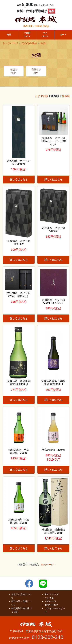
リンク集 (49, 598)
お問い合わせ (52, 605)
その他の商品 (29, 43)
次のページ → (49, 565)
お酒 (43, 43)
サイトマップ (52, 594)
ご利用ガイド (27, 35)
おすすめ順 (41, 96)
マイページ (45, 35)
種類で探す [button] (14, 71)
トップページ (10, 43)
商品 (9, 35)
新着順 (66, 96)
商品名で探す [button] (36, 71)
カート (63, 35)
